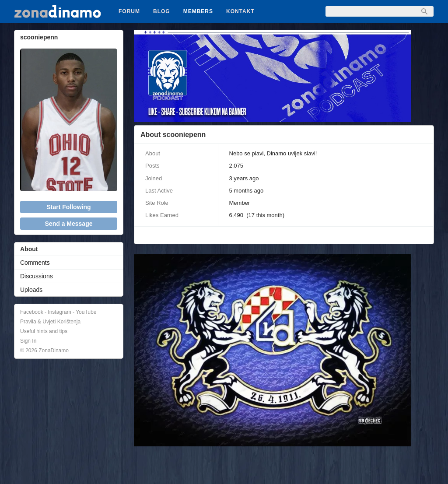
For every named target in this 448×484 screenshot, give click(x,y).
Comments (35, 263)
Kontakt (240, 11)
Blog (162, 11)
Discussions (37, 276)
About (29, 249)
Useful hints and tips (44, 331)
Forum (129, 11)
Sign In (28, 341)
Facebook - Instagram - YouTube (58, 312)
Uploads (31, 290)
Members (198, 11)
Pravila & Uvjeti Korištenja (50, 322)
